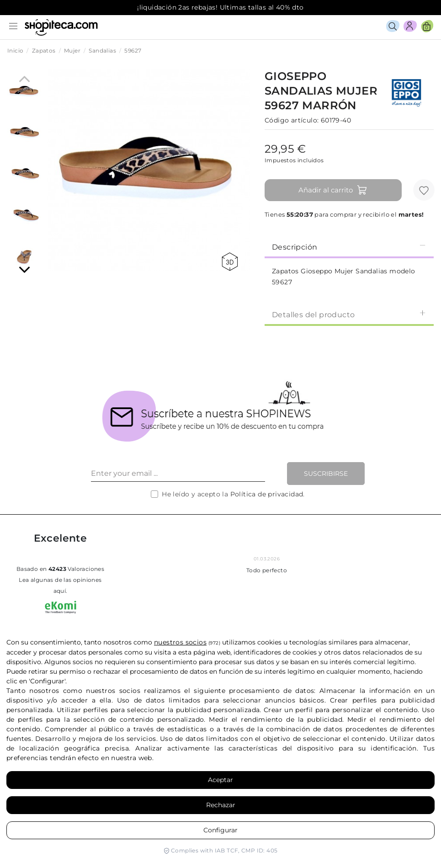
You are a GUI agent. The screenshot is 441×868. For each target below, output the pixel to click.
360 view (230, 262)
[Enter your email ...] (178, 474)
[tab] (349, 246)
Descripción (349, 247)
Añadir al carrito (333, 190)
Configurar (220, 830)
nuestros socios (180, 642)
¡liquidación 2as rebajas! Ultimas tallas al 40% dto (220, 7)
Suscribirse (326, 474)
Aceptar (220, 780)
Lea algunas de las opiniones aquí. (60, 585)
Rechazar (221, 805)
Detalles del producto (349, 314)
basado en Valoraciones (60, 569)
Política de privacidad (267, 494)
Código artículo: (292, 120)
